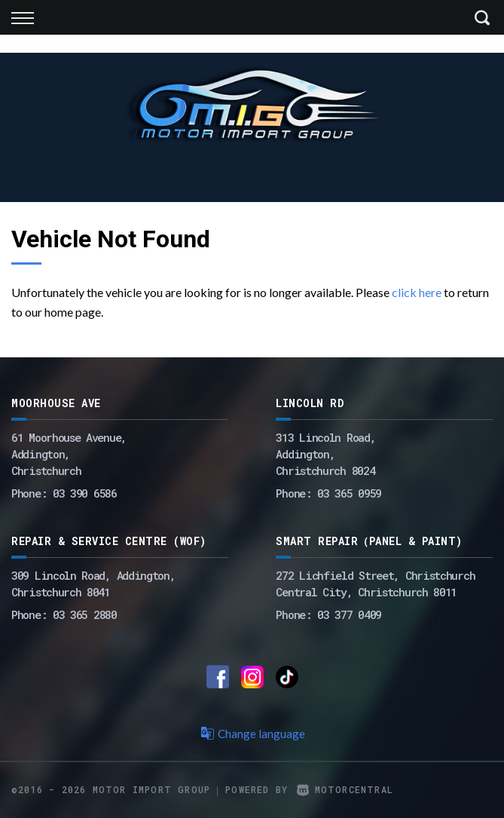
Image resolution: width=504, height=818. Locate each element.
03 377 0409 (349, 614)
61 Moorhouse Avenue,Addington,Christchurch (69, 454)
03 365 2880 (85, 614)
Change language (252, 734)
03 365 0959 (349, 493)
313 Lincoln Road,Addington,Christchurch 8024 (325, 454)
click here (417, 292)
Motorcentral (345, 789)
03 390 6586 (85, 493)
